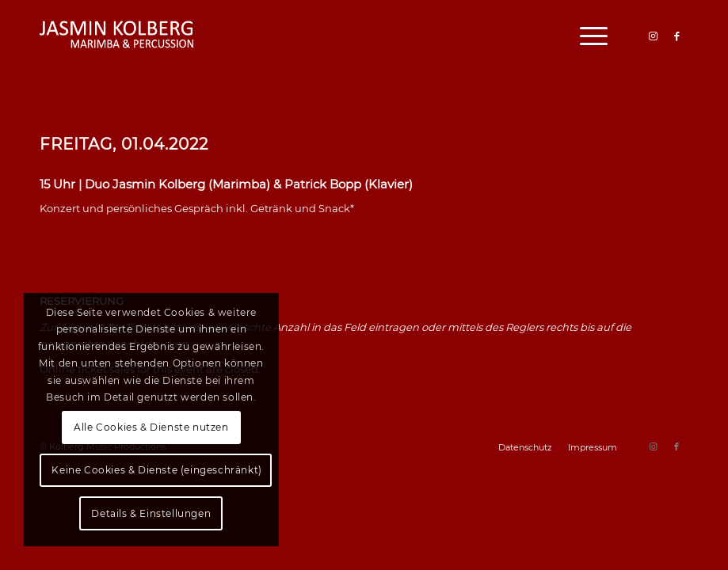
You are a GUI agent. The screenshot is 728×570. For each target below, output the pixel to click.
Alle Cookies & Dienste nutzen (151, 427)
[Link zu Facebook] (677, 36)
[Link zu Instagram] (653, 36)
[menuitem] (586, 36)
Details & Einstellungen (151, 513)
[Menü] (586, 36)
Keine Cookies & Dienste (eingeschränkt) (156, 470)
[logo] (117, 36)
